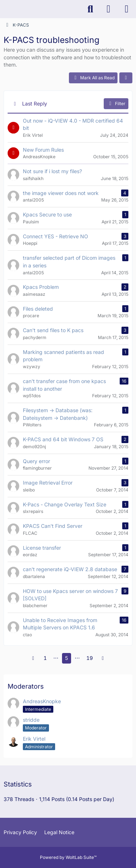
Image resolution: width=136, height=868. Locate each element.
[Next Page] (103, 658)
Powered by (68, 857)
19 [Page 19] (90, 658)
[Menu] (127, 9)
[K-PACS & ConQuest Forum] (4, 9)
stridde (31, 720)
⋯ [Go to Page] (56, 658)
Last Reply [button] (35, 103)
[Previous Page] (33, 658)
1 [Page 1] (45, 658)
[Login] (108, 9)
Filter (116, 104)
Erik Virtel (34, 739)
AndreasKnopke (42, 701)
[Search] (90, 9)
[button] (126, 78)
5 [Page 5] (67, 658)
